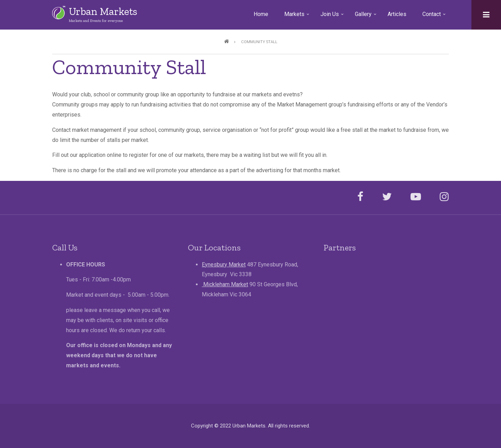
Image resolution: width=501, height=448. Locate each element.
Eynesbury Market (224, 265)
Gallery (366, 17)
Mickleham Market (225, 284)
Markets (297, 17)
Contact (435, 17)
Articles (397, 14)
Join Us (333, 17)
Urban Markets (103, 11)
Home (261, 14)
